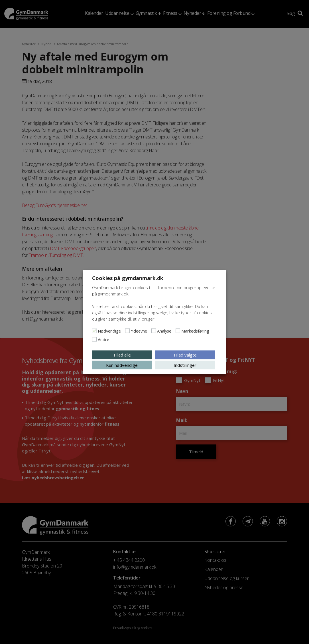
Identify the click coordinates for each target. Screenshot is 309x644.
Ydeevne (139, 331)
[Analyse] (154, 331)
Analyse (164, 331)
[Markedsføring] (178, 331)
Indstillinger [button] (185, 365)
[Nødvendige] (94, 331)
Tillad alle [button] (122, 355)
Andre (103, 339)
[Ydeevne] (127, 331)
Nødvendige (109, 331)
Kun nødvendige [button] (122, 365)
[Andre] (94, 339)
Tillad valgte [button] (185, 355)
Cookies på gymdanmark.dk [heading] (128, 278)
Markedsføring (195, 331)
